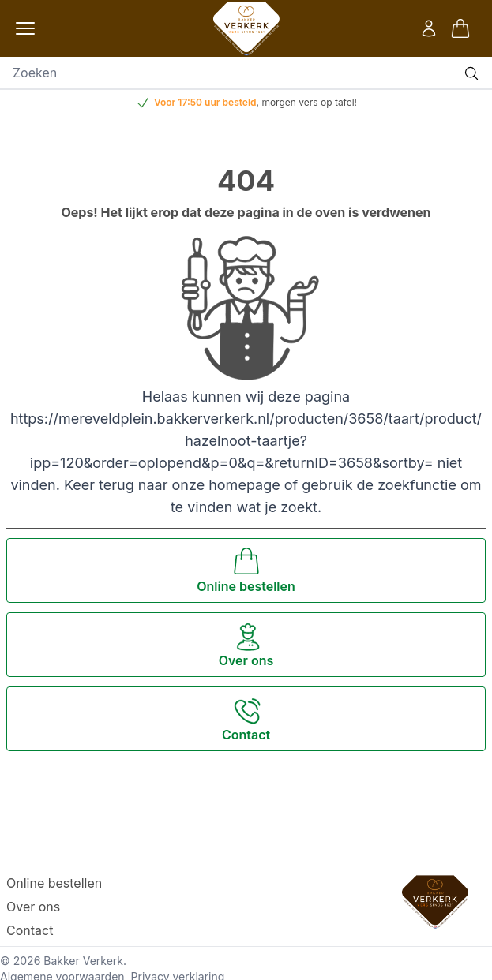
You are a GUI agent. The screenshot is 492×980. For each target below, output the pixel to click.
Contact (30, 930)
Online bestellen (54, 883)
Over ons (33, 907)
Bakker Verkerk (83, 961)
